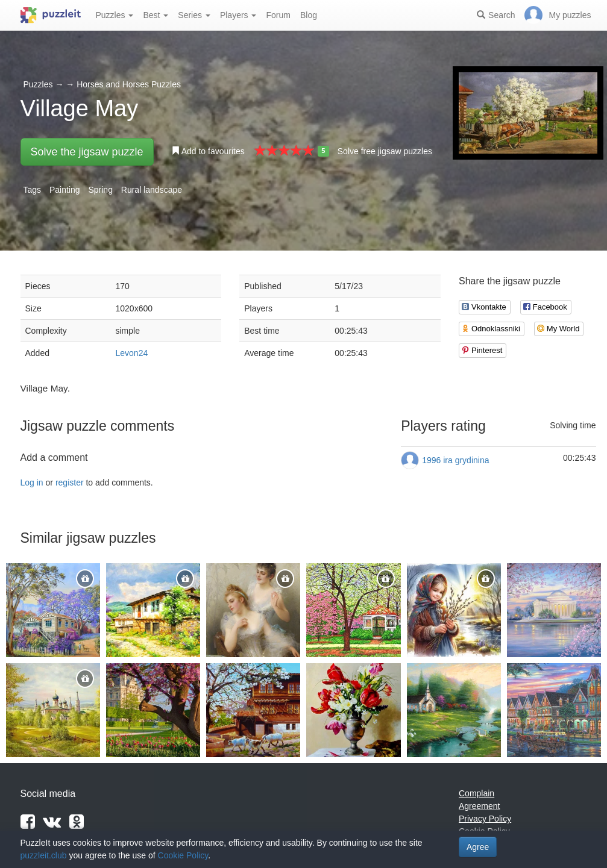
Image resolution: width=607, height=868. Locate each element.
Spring (100, 190)
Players (238, 15)
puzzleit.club (44, 855)
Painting (65, 190)
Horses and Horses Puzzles (129, 84)
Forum (278, 15)
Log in (32, 482)
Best (156, 15)
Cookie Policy (183, 855)
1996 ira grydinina (455, 460)
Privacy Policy (485, 819)
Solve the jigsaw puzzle (87, 152)
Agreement (479, 806)
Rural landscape (152, 190)
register (70, 482)
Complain (476, 793)
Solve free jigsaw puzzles (385, 151)
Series (194, 15)
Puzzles (115, 15)
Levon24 (132, 353)
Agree (478, 847)
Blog (309, 15)
